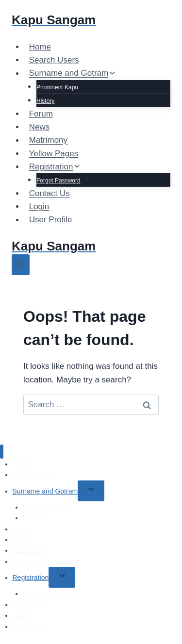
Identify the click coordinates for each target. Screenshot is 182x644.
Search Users (54, 60)
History (45, 101)
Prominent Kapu (57, 87)
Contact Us (50, 193)
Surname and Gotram (45, 491)
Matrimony (48, 140)
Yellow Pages (54, 154)
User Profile (51, 220)
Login (39, 206)
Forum (41, 114)
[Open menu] (21, 265)
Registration (31, 578)
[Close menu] (2, 452)
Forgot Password (58, 181)
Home (40, 47)
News (40, 127)
